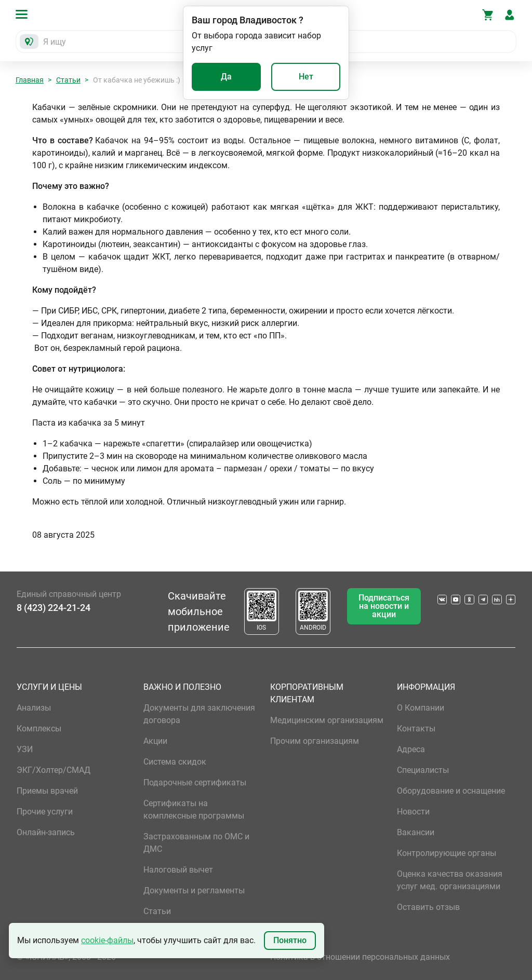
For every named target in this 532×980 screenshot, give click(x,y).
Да (226, 77)
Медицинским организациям (327, 720)
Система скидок (175, 762)
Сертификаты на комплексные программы (194, 809)
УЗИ (25, 749)
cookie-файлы (107, 940)
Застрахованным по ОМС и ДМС (196, 843)
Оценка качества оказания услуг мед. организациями (450, 880)
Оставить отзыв (428, 907)
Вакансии (416, 832)
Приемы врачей (47, 791)
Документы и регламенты (194, 890)
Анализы (34, 708)
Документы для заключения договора (199, 714)
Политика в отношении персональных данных (360, 957)
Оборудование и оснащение (451, 791)
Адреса (411, 749)
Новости (413, 812)
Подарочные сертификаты (195, 782)
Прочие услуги (45, 812)
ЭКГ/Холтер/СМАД (54, 770)
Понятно (290, 940)
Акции (155, 741)
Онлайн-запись (46, 832)
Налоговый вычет (178, 870)
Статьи (68, 80)
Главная (30, 80)
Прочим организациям (315, 741)
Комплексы (39, 729)
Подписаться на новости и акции (384, 606)
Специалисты (423, 770)
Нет (306, 77)
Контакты (416, 729)
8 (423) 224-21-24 (54, 608)
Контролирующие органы (447, 853)
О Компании (421, 708)
